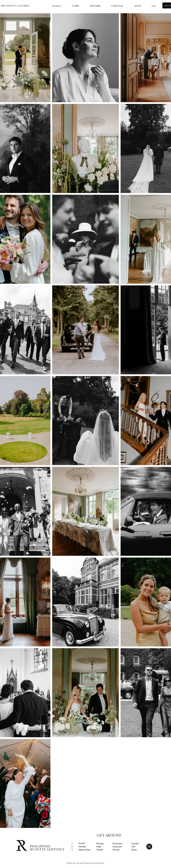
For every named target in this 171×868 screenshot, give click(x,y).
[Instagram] (149, 847)
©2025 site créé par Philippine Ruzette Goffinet (85, 863)
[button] (92, 6)
